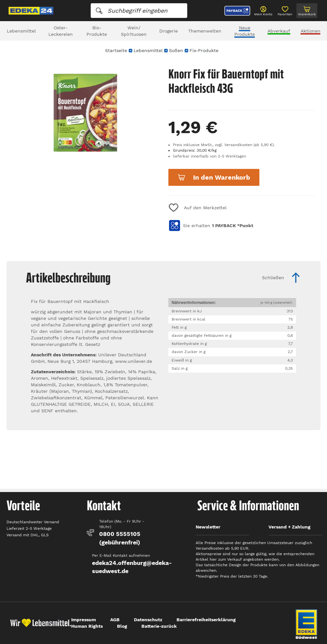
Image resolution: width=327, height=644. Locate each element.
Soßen (176, 50)
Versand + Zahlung (289, 527)
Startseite (116, 50)
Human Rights (87, 626)
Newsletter (208, 527)
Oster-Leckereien (61, 31)
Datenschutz (148, 620)
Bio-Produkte (97, 31)
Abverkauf (279, 31)
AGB (115, 620)
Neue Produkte (245, 31)
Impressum (84, 620)
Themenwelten (205, 31)
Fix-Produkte (204, 50)
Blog (122, 626)
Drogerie (169, 31)
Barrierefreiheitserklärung (206, 620)
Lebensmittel (21, 31)
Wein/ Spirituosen (134, 31)
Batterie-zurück (159, 626)
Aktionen (311, 31)
